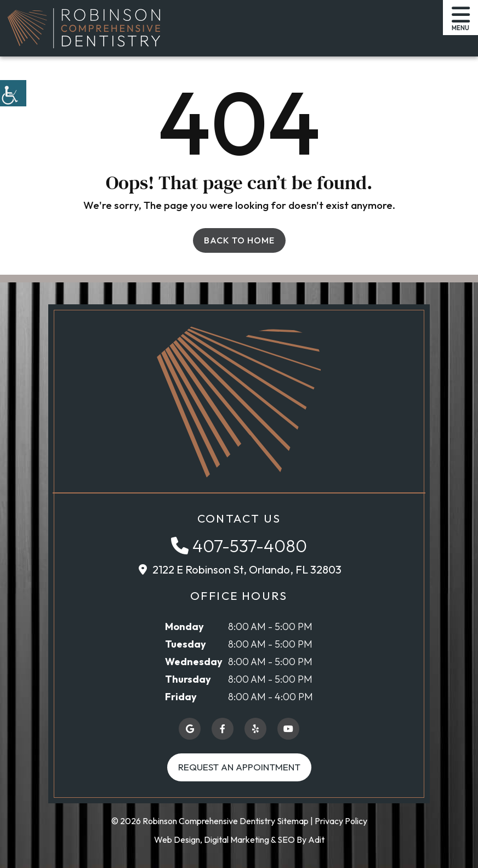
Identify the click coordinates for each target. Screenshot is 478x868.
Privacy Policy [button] (341, 821)
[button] (13, 93)
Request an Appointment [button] (239, 767)
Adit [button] (316, 839)
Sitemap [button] (293, 821)
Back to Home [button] (239, 240)
